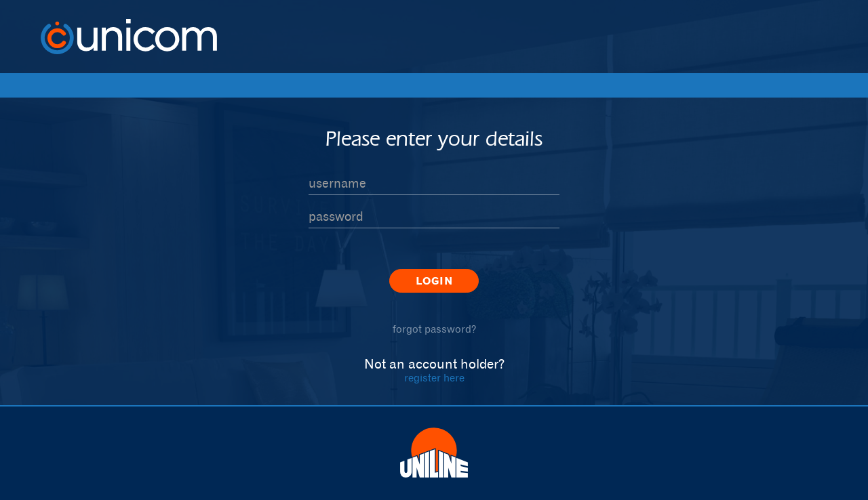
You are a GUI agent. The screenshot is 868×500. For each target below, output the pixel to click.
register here (434, 378)
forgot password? (434, 329)
